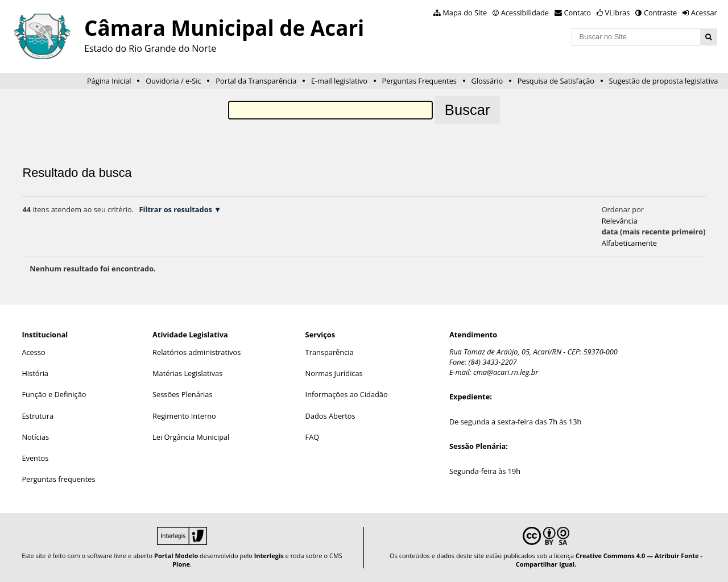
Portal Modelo (176, 556)
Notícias (35, 437)
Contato (578, 13)
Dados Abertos (330, 416)
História (35, 373)
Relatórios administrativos (197, 352)
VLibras (618, 13)
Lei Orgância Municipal (191, 437)
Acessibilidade (525, 13)
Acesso (33, 352)
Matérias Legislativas (187, 373)
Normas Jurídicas (334, 373)
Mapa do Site (465, 13)
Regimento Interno (184, 416)
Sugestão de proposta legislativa (664, 81)
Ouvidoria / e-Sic (173, 81)
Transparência (330, 352)
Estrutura (38, 416)
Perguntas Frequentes (419, 81)
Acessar (704, 13)
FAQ (313, 437)
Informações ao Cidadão (347, 394)
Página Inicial (109, 81)
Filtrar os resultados (176, 209)
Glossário (487, 81)
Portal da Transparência (256, 81)
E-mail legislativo (339, 81)
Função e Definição (54, 394)
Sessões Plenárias (182, 394)
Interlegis (269, 556)
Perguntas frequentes (58, 479)
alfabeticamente (629, 243)
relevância (620, 221)
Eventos (35, 458)
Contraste (660, 13)
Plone (181, 564)
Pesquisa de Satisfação (556, 81)
